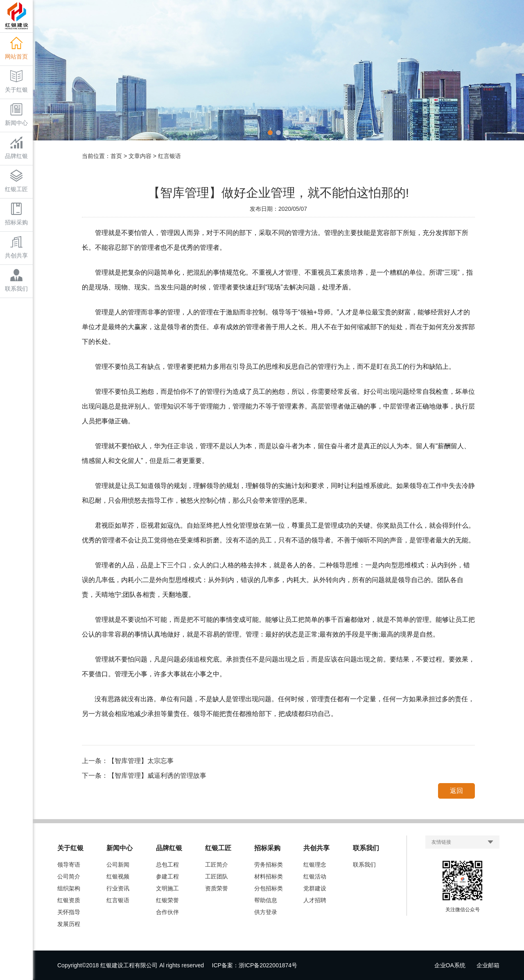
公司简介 (69, 876)
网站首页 (16, 48)
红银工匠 (16, 181)
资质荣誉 (217, 888)
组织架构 (69, 888)
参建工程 (167, 876)
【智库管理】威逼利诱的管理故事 (157, 776)
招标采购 (16, 214)
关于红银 (16, 81)
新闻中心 (16, 115)
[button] (270, 133)
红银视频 (118, 876)
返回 (456, 791)
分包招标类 (269, 888)
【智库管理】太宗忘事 (141, 761)
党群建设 (315, 888)
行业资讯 (118, 888)
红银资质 (69, 900)
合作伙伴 (167, 912)
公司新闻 (118, 865)
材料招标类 (269, 876)
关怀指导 (69, 912)
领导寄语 (69, 865)
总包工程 (167, 865)
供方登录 (266, 912)
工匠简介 (217, 865)
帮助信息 (266, 900)
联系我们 (16, 280)
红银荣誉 (167, 900)
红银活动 (315, 876)
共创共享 (16, 247)
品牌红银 (16, 148)
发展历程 (69, 924)
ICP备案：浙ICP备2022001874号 (255, 965)
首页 (116, 156)
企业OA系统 (450, 965)
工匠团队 (217, 876)
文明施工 (167, 888)
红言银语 (118, 900)
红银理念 (315, 865)
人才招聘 (315, 900)
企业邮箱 (488, 965)
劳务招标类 (269, 865)
